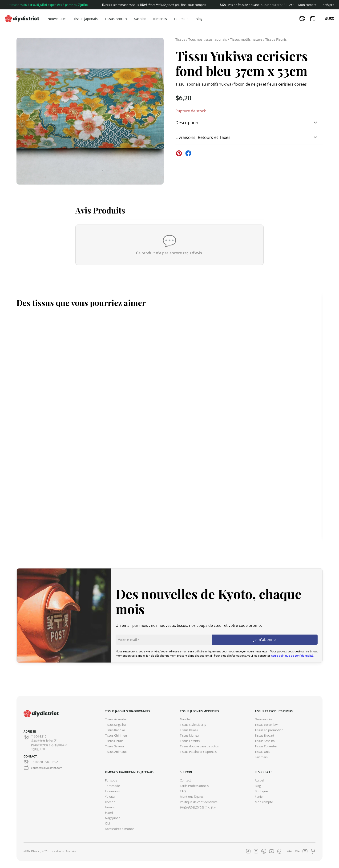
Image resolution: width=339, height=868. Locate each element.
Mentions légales (192, 797)
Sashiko (140, 19)
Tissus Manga (189, 736)
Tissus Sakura (114, 746)
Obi (107, 823)
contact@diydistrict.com (43, 768)
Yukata (110, 797)
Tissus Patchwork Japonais (198, 752)
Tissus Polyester (266, 746)
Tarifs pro (328, 5)
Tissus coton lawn (267, 725)
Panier (259, 797)
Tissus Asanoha (116, 719)
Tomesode (112, 786)
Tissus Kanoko (115, 730)
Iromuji (110, 807)
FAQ (291, 5)
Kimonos (160, 19)
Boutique (261, 791)
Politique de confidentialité (199, 802)
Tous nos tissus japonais (208, 39)
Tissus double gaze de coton (200, 746)
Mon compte (307, 5)
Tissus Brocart (116, 19)
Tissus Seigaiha (115, 725)
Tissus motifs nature (246, 39)
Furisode (111, 780)
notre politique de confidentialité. (293, 656)
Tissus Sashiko (265, 741)
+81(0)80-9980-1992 (41, 762)
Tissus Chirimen (116, 736)
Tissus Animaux (116, 752)
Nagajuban (113, 818)
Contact (185, 780)
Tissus (180, 39)
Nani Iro (186, 719)
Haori (109, 813)
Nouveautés (57, 19)
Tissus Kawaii (189, 730)
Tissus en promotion (269, 730)
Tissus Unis (262, 752)
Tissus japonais (86, 19)
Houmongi (113, 791)
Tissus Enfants (190, 741)
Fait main (181, 19)
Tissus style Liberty (193, 725)
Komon (110, 802)
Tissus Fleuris (276, 39)
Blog (199, 19)
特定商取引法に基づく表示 (198, 807)
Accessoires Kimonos (120, 829)
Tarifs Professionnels (194, 786)
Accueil (260, 780)
